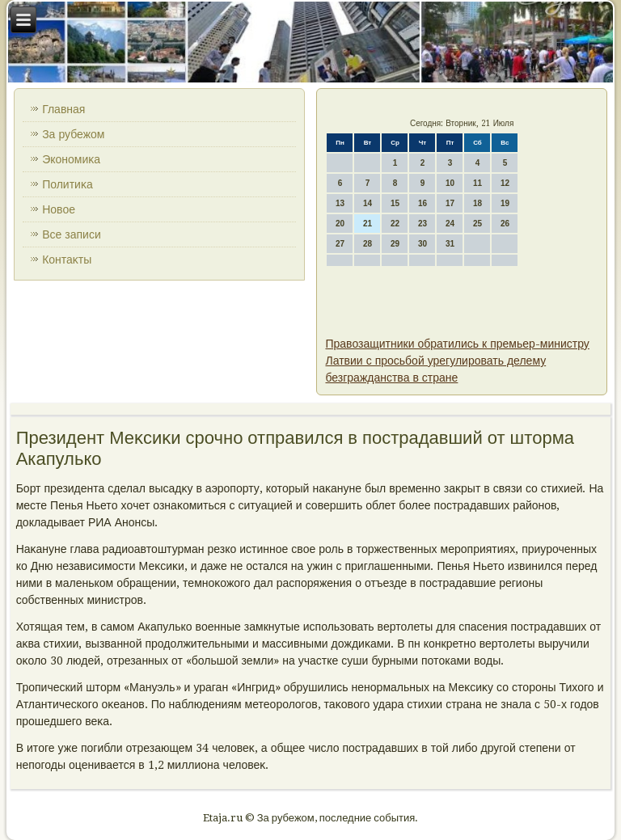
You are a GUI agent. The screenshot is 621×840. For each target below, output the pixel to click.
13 (340, 203)
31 (450, 244)
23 (422, 224)
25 (477, 224)
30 (422, 244)
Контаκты (67, 260)
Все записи (72, 234)
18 (477, 203)
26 (505, 224)
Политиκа (68, 184)
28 (368, 244)
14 (368, 203)
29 (395, 244)
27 (340, 244)
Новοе (59, 209)
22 (395, 224)
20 (340, 224)
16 (422, 203)
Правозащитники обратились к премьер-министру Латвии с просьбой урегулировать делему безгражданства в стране (457, 361)
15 (395, 203)
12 (505, 183)
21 (368, 224)
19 (505, 203)
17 (450, 203)
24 (450, 224)
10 (450, 183)
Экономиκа (71, 159)
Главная (63, 109)
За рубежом (73, 134)
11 (477, 183)
